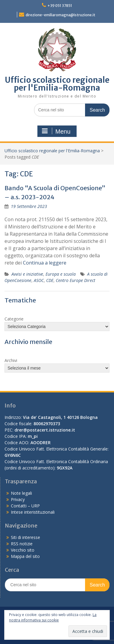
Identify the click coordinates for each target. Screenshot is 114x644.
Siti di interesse (25, 537)
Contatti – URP (25, 506)
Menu (56, 131)
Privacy (18, 499)
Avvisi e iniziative (27, 274)
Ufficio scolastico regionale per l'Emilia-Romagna (57, 84)
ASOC (39, 280)
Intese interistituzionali (33, 512)
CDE (50, 280)
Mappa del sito (25, 556)
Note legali (21, 493)
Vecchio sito (23, 550)
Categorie (14, 319)
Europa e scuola (61, 274)
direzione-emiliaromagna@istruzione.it (60, 15)
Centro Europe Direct (76, 280)
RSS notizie (22, 544)
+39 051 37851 (60, 6)
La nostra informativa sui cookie (53, 617)
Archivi (11, 360)
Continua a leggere (45, 263)
